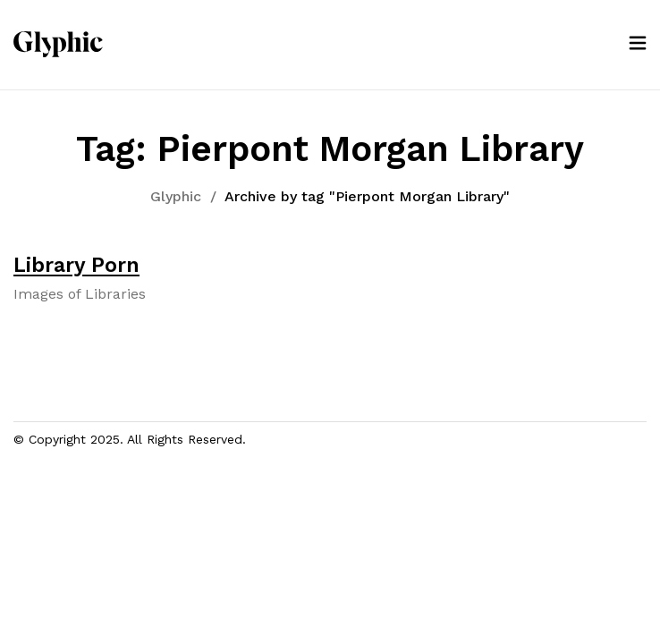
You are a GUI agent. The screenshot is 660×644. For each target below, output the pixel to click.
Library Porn (76, 265)
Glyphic (176, 196)
